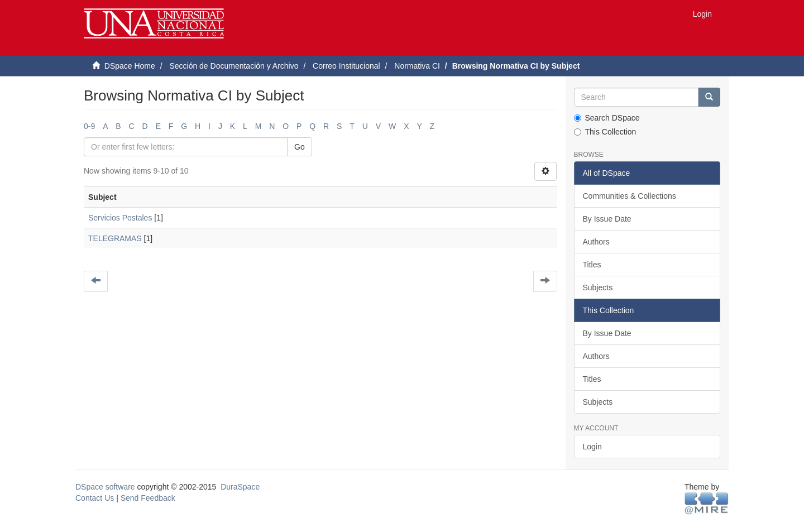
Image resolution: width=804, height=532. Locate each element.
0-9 (89, 126)
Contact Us (95, 498)
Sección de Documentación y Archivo (234, 66)
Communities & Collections (630, 196)
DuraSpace (240, 487)
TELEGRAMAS (115, 238)
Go (300, 147)
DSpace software (105, 487)
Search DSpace (607, 118)
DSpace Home (130, 66)
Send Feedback (148, 498)
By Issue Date (607, 219)
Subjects (598, 287)
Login (592, 447)
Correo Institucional (346, 66)
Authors (596, 242)
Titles (592, 265)
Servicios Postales (120, 218)
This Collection (605, 132)
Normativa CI (417, 66)
